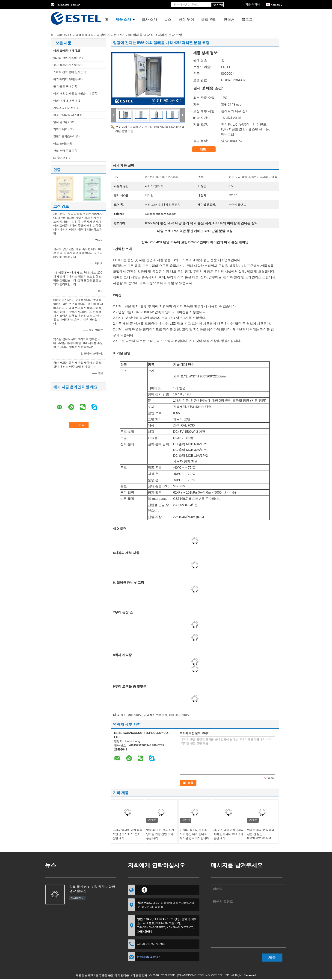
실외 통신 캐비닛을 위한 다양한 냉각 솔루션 (92, 889)
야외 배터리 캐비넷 (65, 79)
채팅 (206, 149)
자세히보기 (77, 898)
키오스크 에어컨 (63, 108)
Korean (277, 5)
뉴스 (168, 19)
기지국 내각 (61, 129)
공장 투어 (186, 19)
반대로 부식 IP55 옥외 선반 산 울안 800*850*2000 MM (261, 834)
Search (218, 5)
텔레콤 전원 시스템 (65, 58)
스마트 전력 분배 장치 (67, 72)
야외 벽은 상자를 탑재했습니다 (72, 93)
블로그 (247, 19)
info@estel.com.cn (69, 5)
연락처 (229, 19)
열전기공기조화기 (64, 136)
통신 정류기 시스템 (65, 65)
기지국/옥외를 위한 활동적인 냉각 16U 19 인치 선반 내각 (127, 834)
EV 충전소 (59, 158)
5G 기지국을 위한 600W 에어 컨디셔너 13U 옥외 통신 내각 (228, 834)
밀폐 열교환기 (62, 122)
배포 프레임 (61, 143)
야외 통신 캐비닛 (179, 715)
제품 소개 (123, 19)
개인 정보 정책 (85, 975)
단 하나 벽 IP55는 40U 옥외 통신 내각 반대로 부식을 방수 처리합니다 (194, 834)
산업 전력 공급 (62, 151)
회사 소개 (149, 19)
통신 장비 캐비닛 (131, 715)
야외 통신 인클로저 (155, 715)
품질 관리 (209, 19)
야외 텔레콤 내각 (83, 35)
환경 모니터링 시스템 (66, 115)
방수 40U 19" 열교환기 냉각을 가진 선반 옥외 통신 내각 (160, 834)
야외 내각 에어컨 (64, 101)
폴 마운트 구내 (62, 86)
